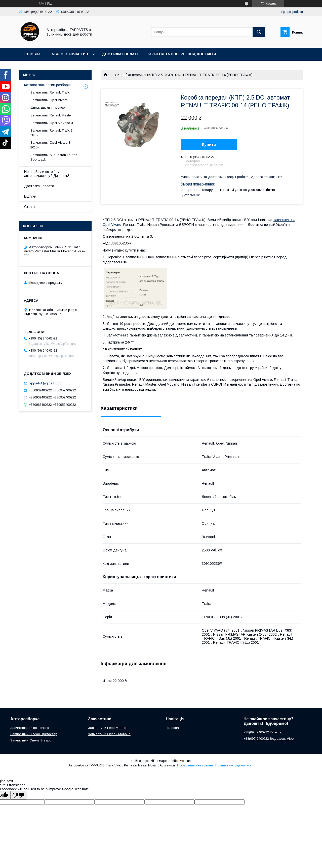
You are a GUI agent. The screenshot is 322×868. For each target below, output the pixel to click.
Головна (32, 54)
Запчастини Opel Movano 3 (52, 123)
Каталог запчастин (69, 54)
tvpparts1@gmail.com (45, 383)
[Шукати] (259, 32)
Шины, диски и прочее (48, 107)
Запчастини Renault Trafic (50, 92)
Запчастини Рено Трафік (30, 728)
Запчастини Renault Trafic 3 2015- (52, 133)
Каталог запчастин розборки (48, 85)
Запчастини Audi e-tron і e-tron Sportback (54, 157)
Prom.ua (185, 761)
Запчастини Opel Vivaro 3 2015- (50, 145)
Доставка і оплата (120, 54)
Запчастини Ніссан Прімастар (34, 734)
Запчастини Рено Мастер (108, 728)
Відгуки (30, 196)
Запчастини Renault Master (51, 115)
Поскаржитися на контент (195, 765)
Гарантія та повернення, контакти (182, 54)
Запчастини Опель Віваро (31, 740)
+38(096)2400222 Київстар (264, 732)
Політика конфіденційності (234, 765)
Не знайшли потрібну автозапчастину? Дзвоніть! (47, 174)
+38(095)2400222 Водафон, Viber (269, 739)
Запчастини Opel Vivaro (49, 100)
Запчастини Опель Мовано (109, 734)
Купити (209, 145)
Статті (29, 207)
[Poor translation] (18, 795)
